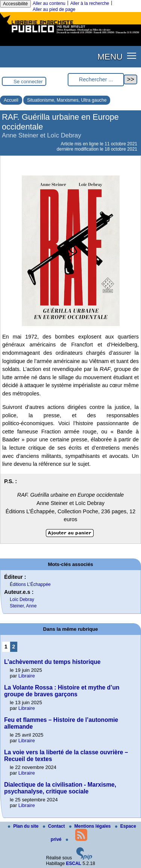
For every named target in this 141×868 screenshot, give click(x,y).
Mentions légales (91, 826)
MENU (110, 56)
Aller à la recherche (90, 3)
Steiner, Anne (23, 606)
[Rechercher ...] (96, 80)
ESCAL (74, 863)
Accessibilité (15, 4)
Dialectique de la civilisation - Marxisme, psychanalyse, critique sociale (60, 788)
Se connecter (28, 82)
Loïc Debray (22, 600)
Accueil (11, 100)
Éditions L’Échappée (30, 584)
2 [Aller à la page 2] (14, 647)
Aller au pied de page (54, 9)
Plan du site (24, 826)
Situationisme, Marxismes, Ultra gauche (67, 100)
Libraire (27, 676)
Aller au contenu (49, 3)
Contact (55, 826)
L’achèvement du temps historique (52, 662)
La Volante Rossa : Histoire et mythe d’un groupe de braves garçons (62, 691)
